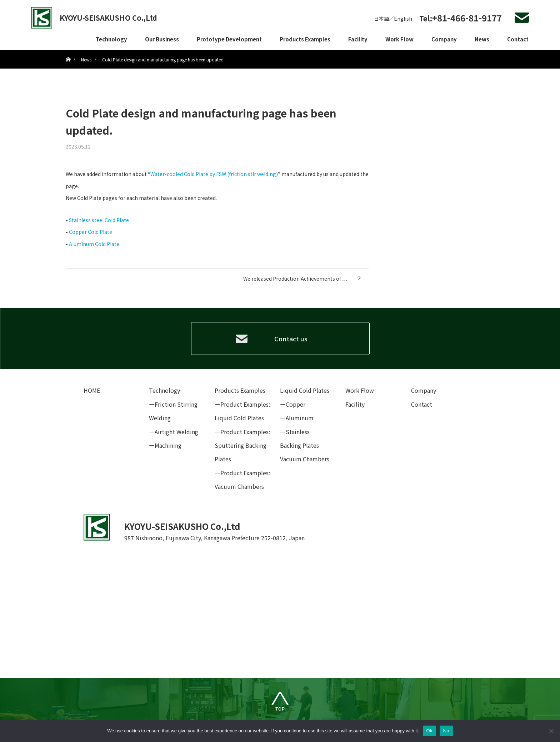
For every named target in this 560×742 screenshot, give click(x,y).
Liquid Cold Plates (305, 390)
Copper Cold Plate (91, 232)
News (482, 39)
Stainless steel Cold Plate (99, 220)
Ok (429, 731)
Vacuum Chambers (305, 459)
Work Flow (399, 39)
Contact (518, 39)
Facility (358, 39)
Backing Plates (299, 445)
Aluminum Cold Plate (94, 244)
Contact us (291, 339)
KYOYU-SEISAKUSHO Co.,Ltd (108, 18)
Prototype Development (229, 39)
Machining (168, 445)
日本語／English (393, 19)
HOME (92, 390)
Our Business (162, 39)
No (446, 731)
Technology (111, 39)
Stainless (298, 432)
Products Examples (305, 39)
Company (444, 39)
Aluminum (300, 418)
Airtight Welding (176, 432)
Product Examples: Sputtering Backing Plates (242, 445)
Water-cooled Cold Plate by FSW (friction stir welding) (214, 174)
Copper (296, 404)
